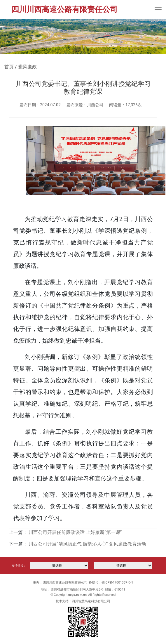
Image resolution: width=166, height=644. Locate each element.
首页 (9, 67)
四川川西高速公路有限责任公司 (64, 9)
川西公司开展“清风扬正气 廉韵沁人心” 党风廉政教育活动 (87, 544)
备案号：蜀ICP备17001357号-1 (111, 583)
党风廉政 (27, 67)
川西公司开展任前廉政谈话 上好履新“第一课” (75, 532)
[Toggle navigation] (158, 10)
